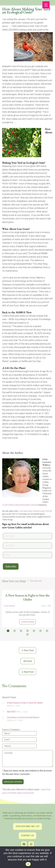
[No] (52, 858)
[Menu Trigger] (46, 5)
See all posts (36, 581)
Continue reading (27, 622)
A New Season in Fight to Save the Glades (27, 597)
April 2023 (11, 712)
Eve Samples (10, 606)
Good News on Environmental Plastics (23, 717)
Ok (28, 864)
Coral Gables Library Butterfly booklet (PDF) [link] (34, 511)
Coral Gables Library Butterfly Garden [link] (19, 505)
